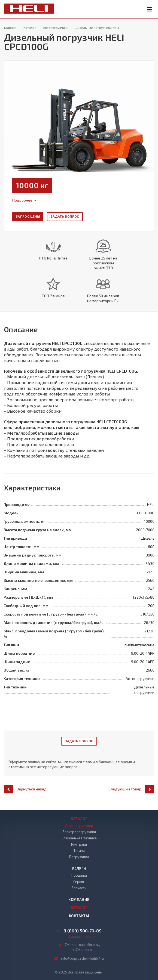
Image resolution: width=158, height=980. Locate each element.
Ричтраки (79, 844)
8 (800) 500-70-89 (83, 931)
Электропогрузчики (79, 832)
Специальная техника (79, 838)
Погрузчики (79, 857)
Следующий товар (131, 794)
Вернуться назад (25, 794)
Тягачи (79, 851)
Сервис (79, 882)
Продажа (79, 875)
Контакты (79, 916)
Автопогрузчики (79, 826)
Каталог (79, 819)
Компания (79, 899)
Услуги (79, 868)
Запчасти (79, 888)
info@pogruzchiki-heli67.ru (82, 958)
